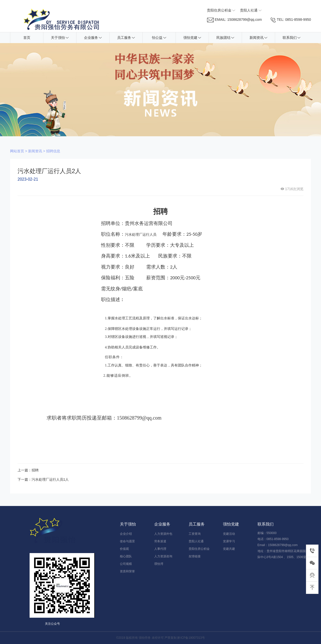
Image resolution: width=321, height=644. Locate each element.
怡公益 (159, 38)
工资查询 (195, 534)
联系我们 (292, 38)
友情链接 (195, 556)
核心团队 (126, 556)
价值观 (124, 549)
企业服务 (93, 38)
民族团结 (225, 38)
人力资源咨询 (163, 556)
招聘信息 (53, 151)
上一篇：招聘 (28, 470)
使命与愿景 (127, 541)
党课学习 (229, 541)
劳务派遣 (160, 541)
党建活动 (229, 534)
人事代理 (160, 549)
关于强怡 (60, 38)
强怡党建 (192, 38)
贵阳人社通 (196, 541)
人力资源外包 (163, 534)
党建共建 (229, 549)
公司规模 (126, 564)
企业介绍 (126, 534)
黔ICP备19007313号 (191, 638)
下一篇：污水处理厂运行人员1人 (43, 479)
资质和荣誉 (127, 571)
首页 (27, 38)
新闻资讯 (258, 38)
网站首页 (17, 151)
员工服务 (126, 38)
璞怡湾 (159, 564)
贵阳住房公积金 (199, 549)
